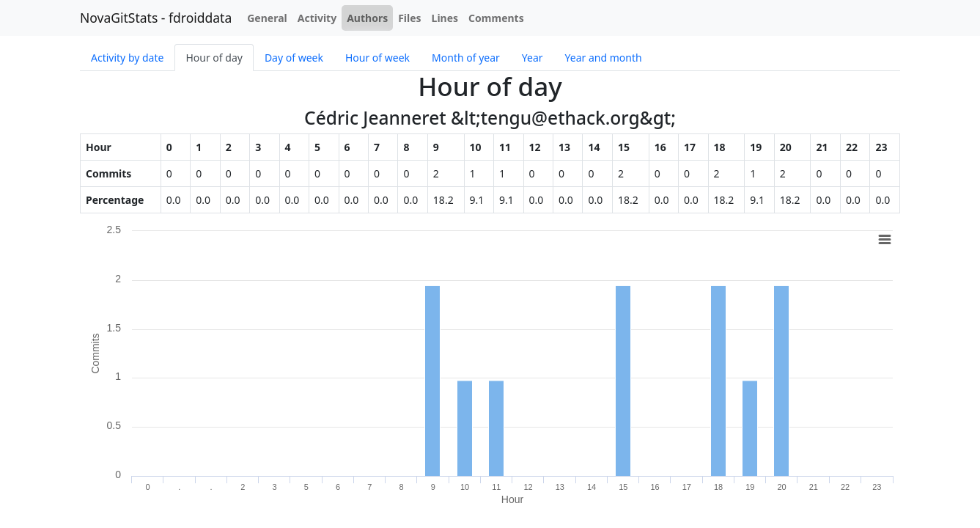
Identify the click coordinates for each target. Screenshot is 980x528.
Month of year (466, 58)
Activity (317, 18)
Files (409, 18)
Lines (445, 18)
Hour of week (377, 58)
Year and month (604, 58)
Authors (367, 18)
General (267, 18)
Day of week (294, 58)
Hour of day (214, 58)
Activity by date (127, 58)
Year (533, 58)
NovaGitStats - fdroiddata (156, 18)
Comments (496, 18)
